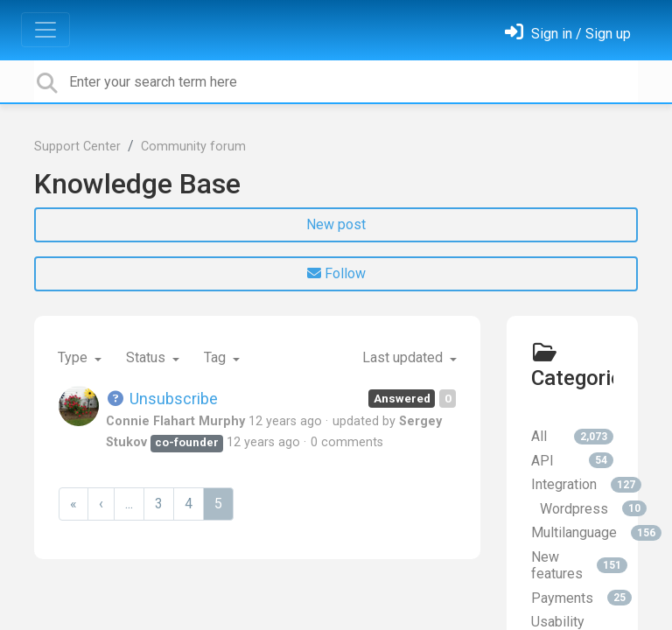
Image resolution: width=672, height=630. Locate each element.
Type (74, 357)
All (572, 436)
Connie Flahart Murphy (175, 421)
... (129, 504)
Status (147, 357)
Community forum (193, 147)
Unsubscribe (162, 399)
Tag (217, 357)
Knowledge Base (137, 184)
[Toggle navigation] (45, 30)
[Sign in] (568, 34)
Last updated (404, 357)
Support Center (77, 147)
